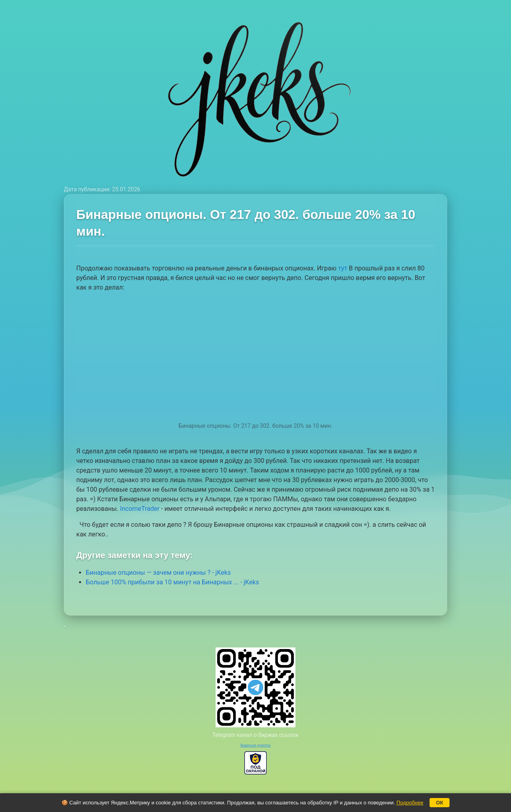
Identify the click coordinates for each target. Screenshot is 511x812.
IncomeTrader (140, 509)
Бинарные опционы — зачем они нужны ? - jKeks (158, 573)
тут (343, 268)
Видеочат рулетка (255, 745)
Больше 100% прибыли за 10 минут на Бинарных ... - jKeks (172, 582)
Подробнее (410, 803)
